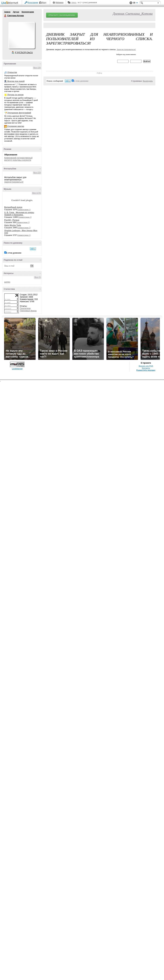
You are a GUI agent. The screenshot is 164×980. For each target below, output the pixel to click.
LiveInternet (10, 3)
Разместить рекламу (146, 370)
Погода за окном (15, 95)
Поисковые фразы (28, 311)
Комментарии (28, 12)
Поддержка (131, 3)
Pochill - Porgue (12, 220)
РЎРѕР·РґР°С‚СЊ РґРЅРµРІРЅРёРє (62, 15)
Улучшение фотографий (19, 113)
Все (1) (38, 277)
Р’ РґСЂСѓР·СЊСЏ (24, 53)
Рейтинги (60, 2)
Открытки (12, 72)
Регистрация (33, 2)
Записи (7, 12)
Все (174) (37, 193)
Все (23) (37, 173)
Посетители (25, 308)
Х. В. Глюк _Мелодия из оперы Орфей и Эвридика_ (19, 214)
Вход (44, 2)
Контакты (146, 368)
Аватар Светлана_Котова (21, 35)
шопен (7, 282)
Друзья (16, 12)
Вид (135, 3)
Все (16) (37, 68)
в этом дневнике (14, 253)
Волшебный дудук (13, 207)
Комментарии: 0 (24, 210)
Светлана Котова (5, 16)
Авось (74, 2)
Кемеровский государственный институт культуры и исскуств (18, 159)
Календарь (148, 81)
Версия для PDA (146, 366)
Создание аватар (16, 126)
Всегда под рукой (16, 81)
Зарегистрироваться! (14, 182)
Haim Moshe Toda (13, 225)
